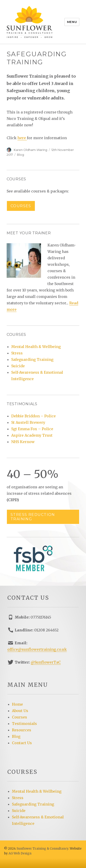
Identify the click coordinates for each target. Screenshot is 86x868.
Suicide (18, 366)
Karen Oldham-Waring (31, 150)
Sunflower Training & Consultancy (42, 849)
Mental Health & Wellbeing (36, 347)
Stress (17, 353)
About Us (20, 711)
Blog (21, 155)
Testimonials (24, 724)
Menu (72, 22)
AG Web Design (20, 853)
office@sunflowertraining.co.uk (37, 649)
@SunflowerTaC (46, 662)
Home (17, 704)
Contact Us (22, 743)
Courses (21, 206)
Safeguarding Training (32, 359)
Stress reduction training (33, 517)
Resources (22, 730)
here (22, 138)
